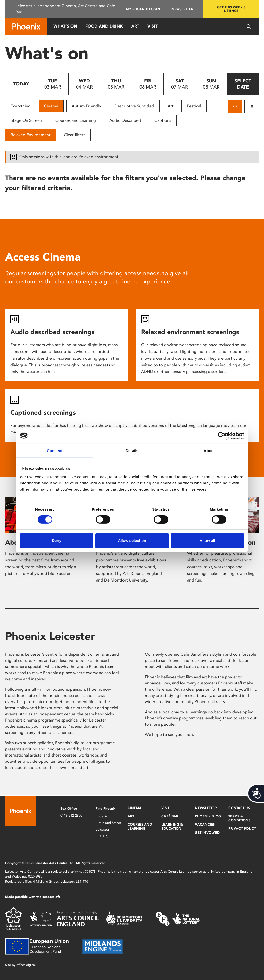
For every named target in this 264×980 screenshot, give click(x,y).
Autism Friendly (86, 106)
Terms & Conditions (239, 818)
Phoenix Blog (208, 816)
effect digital (26, 965)
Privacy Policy (242, 829)
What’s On (65, 26)
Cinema (51, 106)
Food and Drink (104, 26)
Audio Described (125, 120)
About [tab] (209, 450)
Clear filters (75, 135)
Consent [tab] (55, 450)
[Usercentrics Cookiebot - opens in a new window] (222, 436)
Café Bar (170, 816)
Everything (21, 106)
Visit (152, 26)
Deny (57, 540)
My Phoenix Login (143, 9)
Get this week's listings (231, 9)
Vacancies (205, 824)
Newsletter (182, 9)
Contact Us (239, 808)
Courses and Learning (76, 120)
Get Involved (207, 833)
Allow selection (132, 540)
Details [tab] (132, 450)
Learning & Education (172, 826)
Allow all (207, 540)
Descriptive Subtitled (134, 106)
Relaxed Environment (31, 135)
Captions (163, 120)
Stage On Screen (26, 120)
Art (135, 26)
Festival (194, 106)
